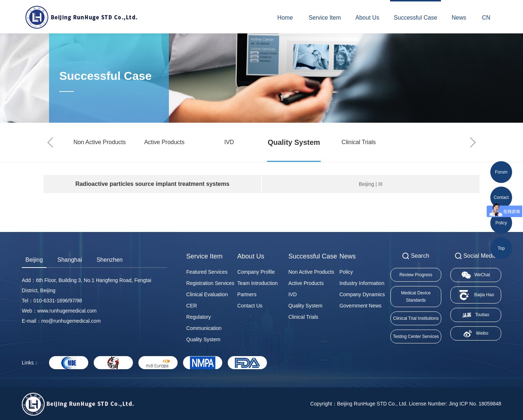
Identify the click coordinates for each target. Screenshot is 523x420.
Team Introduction (257, 283)
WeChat (476, 275)
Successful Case (415, 18)
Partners (247, 294)
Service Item (325, 18)
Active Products (164, 142)
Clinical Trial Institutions (416, 318)
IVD (229, 142)
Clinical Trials (358, 142)
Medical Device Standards (416, 297)
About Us (368, 18)
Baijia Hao (476, 295)
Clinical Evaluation (207, 294)
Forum (501, 172)
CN (486, 18)
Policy (346, 272)
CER (192, 306)
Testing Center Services (416, 337)
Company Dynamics (362, 294)
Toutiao (476, 315)
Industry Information (362, 283)
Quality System (294, 142)
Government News (360, 306)
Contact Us (250, 306)
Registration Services (210, 283)
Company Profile (256, 272)
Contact (501, 197)
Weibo (476, 334)
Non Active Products (100, 142)
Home (285, 18)
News (459, 18)
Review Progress (416, 275)
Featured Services (207, 272)
